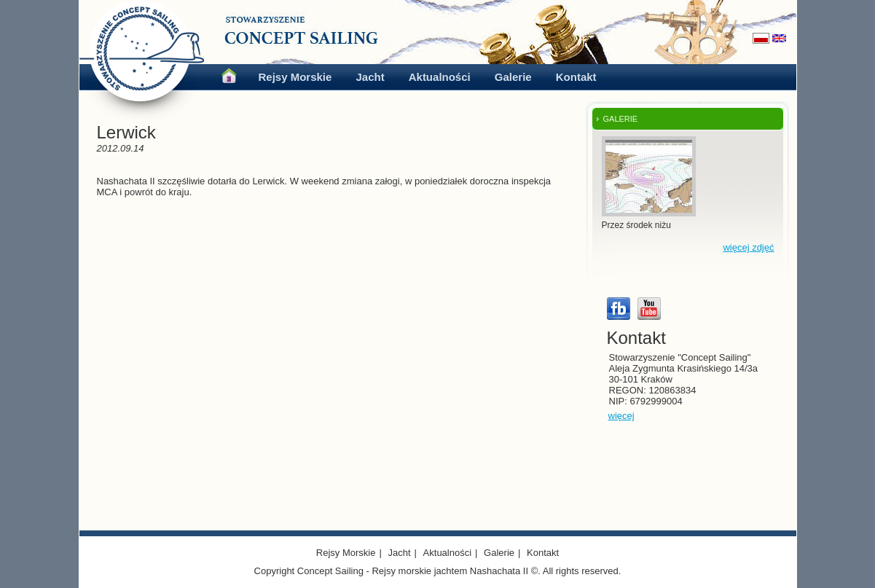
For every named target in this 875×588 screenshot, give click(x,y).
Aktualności (440, 77)
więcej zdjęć (748, 247)
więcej (621, 416)
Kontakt (576, 77)
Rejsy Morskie (295, 77)
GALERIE (621, 119)
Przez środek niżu (636, 225)
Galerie (513, 77)
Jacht (370, 77)
